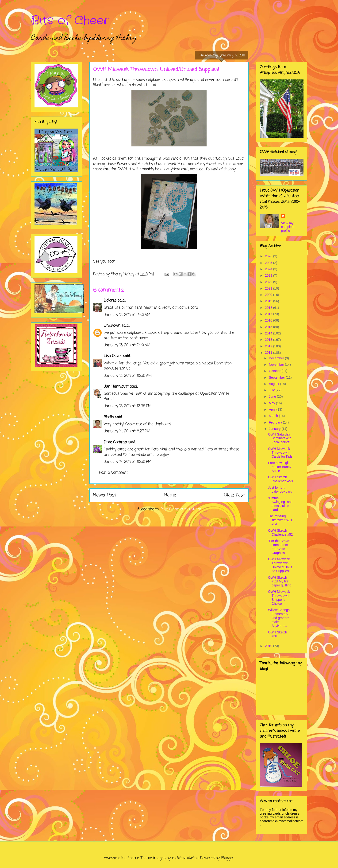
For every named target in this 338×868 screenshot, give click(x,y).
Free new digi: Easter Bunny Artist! (280, 467)
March (274, 416)
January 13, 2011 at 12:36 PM (128, 406)
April (273, 409)
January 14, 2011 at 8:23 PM (127, 431)
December (277, 358)
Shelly (109, 417)
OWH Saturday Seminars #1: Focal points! (279, 438)
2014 (269, 333)
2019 (269, 301)
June (273, 397)
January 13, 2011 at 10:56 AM (128, 376)
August (274, 384)
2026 (269, 256)
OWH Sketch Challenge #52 (280, 532)
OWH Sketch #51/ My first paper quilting (280, 581)
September (277, 377)
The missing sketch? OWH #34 (280, 520)
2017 (269, 314)
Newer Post (105, 495)
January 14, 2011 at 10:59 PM (128, 462)
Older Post (234, 495)
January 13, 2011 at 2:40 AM (127, 315)
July (272, 390)
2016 (269, 320)
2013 (269, 340)
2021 (269, 288)
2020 (269, 295)
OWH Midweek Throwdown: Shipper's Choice (279, 597)
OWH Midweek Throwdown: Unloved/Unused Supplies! (280, 565)
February (276, 422)
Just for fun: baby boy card (280, 489)
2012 (269, 346)
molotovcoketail (185, 858)
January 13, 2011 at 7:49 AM (127, 345)
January (275, 429)
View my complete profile (288, 227)
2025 (269, 263)
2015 (269, 327)
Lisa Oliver (113, 356)
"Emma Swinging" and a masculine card (280, 504)
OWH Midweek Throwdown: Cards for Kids (280, 453)
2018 (269, 308)
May (272, 403)
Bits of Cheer (70, 21)
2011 (269, 353)
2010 (269, 646)
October (275, 371)
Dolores (110, 301)
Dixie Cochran (115, 442)
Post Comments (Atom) (181, 509)
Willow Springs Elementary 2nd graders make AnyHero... (279, 618)
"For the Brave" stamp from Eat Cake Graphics (279, 547)
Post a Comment (113, 473)
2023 (269, 275)
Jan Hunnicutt (116, 387)
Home (170, 495)
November (277, 365)
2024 (269, 269)
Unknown (112, 326)
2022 (269, 282)
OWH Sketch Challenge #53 (280, 479)
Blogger (227, 858)
